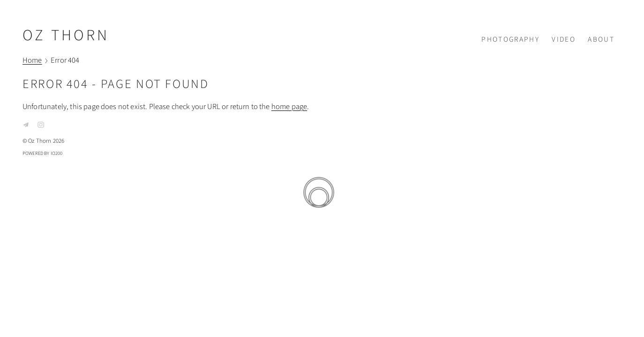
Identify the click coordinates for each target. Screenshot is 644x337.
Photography (510, 39)
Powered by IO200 (43, 153)
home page (289, 107)
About (601, 39)
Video (564, 39)
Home (32, 61)
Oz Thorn (66, 35)
